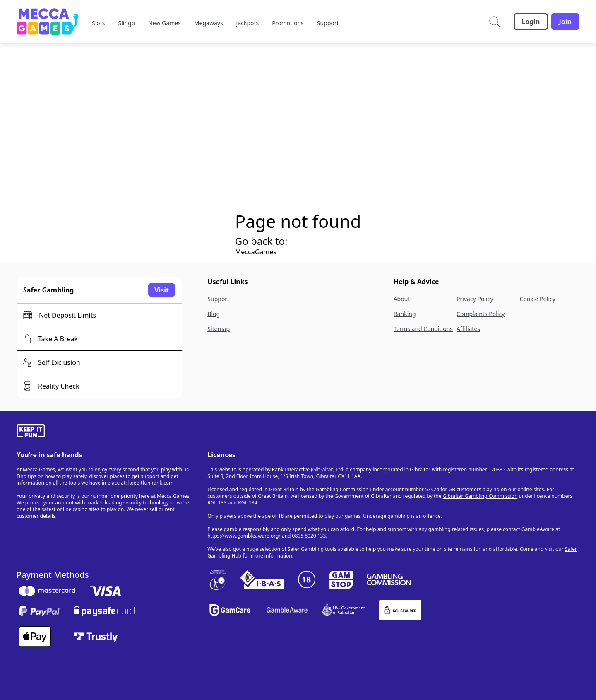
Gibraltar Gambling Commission (480, 496)
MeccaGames (256, 252)
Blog (214, 314)
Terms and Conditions (423, 329)
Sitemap (219, 329)
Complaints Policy (481, 314)
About (402, 299)
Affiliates (468, 329)
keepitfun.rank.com (151, 483)
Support (218, 299)
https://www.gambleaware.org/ (244, 536)
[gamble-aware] (107, 432)
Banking (405, 314)
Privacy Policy (475, 299)
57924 (432, 489)
